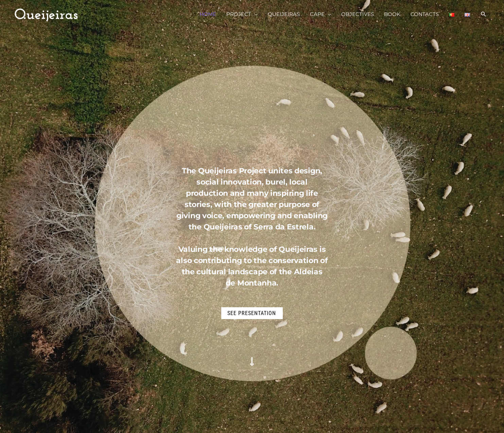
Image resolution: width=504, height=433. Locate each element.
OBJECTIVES (358, 14)
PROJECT (239, 14)
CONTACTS (425, 14)
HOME (208, 14)
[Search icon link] (484, 14)
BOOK (392, 14)
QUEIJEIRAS (284, 14)
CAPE (317, 14)
